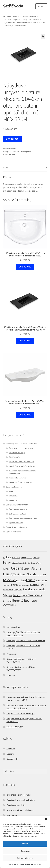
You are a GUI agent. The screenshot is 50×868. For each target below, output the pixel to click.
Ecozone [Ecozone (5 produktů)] (34, 563)
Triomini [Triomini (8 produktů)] (6, 601)
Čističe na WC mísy (17, 453)
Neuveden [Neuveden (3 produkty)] (26, 585)
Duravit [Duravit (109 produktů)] (8, 562)
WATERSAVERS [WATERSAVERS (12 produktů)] (9, 605)
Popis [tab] (6, 168)
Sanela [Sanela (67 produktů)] (41, 589)
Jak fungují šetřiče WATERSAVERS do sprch (26, 641)
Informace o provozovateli (19, 795)
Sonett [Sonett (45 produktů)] (17, 595)
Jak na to (11, 749)
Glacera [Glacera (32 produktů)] (28, 569)
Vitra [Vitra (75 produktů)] (35, 601)
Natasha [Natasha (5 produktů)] (6, 585)
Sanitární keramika (30, 16)
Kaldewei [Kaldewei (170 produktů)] (9, 580)
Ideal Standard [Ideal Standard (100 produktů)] (30, 574)
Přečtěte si (12, 654)
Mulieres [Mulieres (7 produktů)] (39, 581)
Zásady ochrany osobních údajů (30, 864)
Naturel (12, 154)
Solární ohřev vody (15, 727)
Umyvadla (7, 19)
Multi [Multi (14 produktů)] (44, 580)
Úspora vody (12, 759)
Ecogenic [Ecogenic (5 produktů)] (21, 563)
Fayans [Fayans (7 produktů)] (40, 563)
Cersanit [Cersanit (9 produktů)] (36, 558)
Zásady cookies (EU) (16, 805)
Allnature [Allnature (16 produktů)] (16, 558)
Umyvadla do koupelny (22, 19)
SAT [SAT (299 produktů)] (6, 595)
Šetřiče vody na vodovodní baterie (23, 518)
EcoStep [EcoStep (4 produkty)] (28, 563)
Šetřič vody (13, 6)
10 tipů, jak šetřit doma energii (21, 713)
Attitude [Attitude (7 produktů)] (24, 558)
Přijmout (25, 844)
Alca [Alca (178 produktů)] (8, 557)
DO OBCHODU (12, 139)
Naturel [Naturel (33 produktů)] (14, 585)
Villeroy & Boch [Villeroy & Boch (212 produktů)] (20, 601)
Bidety (12, 491)
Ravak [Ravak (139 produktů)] (27, 589)
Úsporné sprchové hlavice (17, 527)
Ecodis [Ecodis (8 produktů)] (16, 563)
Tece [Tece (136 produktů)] (24, 595)
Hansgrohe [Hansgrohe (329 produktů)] (11, 574)
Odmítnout (25, 851)
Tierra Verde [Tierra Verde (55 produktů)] (35, 595)
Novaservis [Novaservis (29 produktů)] (40, 585)
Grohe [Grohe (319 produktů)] (37, 568)
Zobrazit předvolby (25, 858)
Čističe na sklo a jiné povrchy (21, 448)
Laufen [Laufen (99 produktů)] (31, 580)
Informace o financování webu (20, 810)
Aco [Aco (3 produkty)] (4, 558)
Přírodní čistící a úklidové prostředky (21, 444)
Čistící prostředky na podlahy (21, 462)
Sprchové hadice (16, 523)
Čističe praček (15, 457)
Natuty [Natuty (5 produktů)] (20, 585)
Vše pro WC (14, 500)
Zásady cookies (13, 864)
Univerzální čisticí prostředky (21, 482)
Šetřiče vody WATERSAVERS (17, 505)
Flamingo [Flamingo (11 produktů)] (7, 569)
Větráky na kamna (14, 532)
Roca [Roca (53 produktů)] (34, 589)
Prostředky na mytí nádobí (20, 478)
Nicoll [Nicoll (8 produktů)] (32, 585)
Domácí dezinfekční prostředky (22, 466)
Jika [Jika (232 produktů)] (43, 574)
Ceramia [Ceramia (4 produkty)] (30, 558)
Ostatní (10, 754)
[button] (46, 819)
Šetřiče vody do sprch (18, 509)
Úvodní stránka (13, 627)
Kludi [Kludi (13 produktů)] (18, 580)
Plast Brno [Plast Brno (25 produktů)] (8, 590)
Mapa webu (12, 815)
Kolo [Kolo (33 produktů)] (23, 580)
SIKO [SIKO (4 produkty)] (11, 596)
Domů (8, 16)
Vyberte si (17, 16)
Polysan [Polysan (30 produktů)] (18, 590)
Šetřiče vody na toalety (19, 514)
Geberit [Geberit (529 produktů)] (17, 568)
